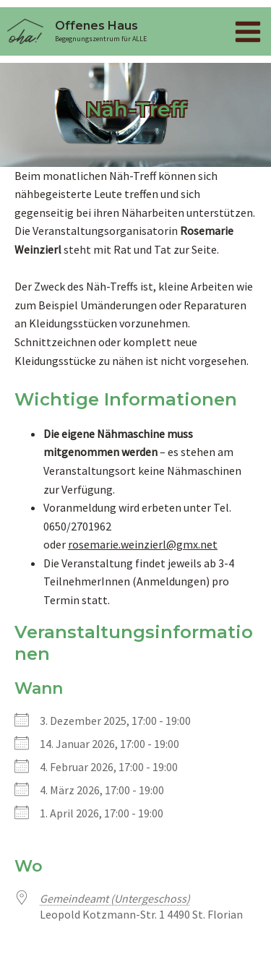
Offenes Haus (96, 26)
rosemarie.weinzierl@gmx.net (143, 544)
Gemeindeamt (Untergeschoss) (115, 898)
